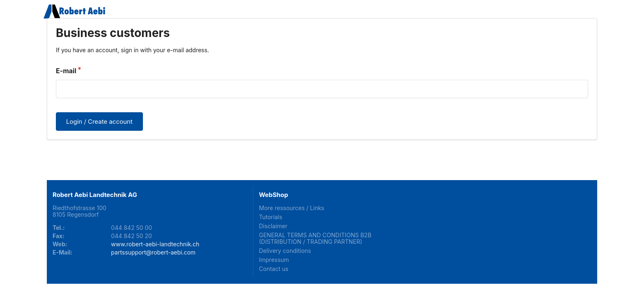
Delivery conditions (285, 251)
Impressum (274, 260)
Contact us (274, 269)
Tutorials (271, 217)
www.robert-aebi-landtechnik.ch (155, 244)
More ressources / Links (292, 208)
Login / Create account (99, 122)
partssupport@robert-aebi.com (153, 252)
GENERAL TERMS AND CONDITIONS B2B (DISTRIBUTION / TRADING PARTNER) (315, 238)
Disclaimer (273, 226)
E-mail (66, 71)
